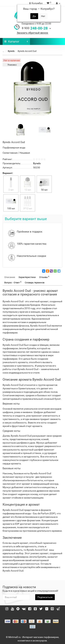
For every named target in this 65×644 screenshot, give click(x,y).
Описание (10, 277)
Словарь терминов (35, 283)
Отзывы (44, 277)
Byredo (11, 51)
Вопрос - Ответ (13, 282)
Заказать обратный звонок (32, 33)
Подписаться (45, 597)
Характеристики (27, 277)
